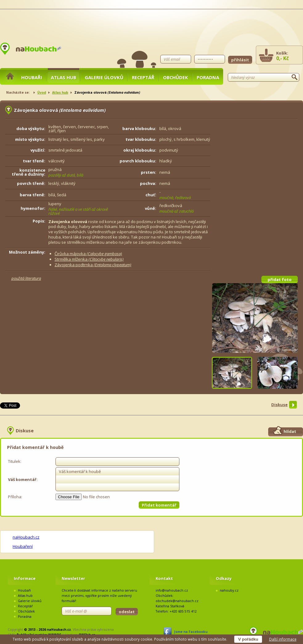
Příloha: (15, 497)
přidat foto (280, 279)
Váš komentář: (23, 479)
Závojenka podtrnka (93, 265)
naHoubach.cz (26, 537)
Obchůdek (176, 77)
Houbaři (32, 77)
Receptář (143, 77)
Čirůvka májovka (88, 254)
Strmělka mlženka (89, 259)
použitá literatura (26, 278)
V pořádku (248, 639)
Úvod (42, 92)
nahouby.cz (229, 590)
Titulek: (15, 461)
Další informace (283, 639)
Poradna (208, 77)
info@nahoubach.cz (172, 590)
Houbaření (23, 546)
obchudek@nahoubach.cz (177, 601)
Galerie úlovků (104, 77)
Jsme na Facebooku (191, 632)
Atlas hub (63, 77)
